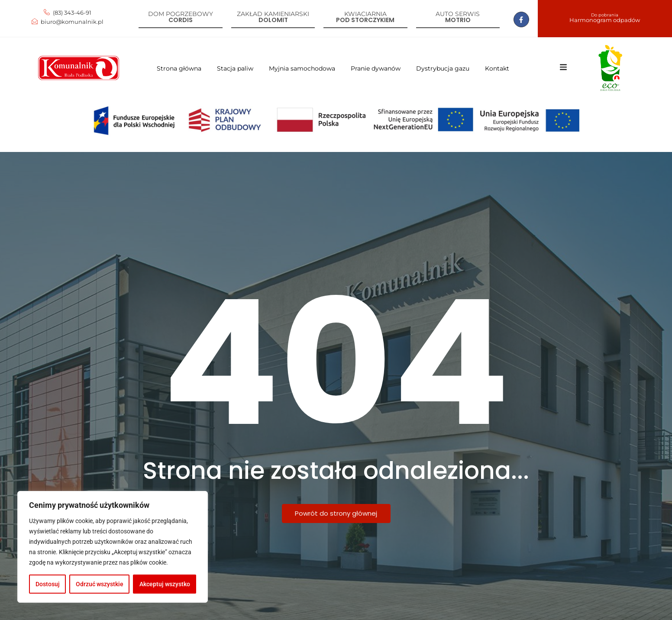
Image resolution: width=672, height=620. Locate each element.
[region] (113, 547)
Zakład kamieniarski (273, 14)
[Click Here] (563, 69)
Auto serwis (458, 14)
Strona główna (179, 68)
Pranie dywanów (376, 68)
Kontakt (497, 68)
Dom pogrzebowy (181, 14)
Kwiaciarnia (365, 14)
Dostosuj (48, 584)
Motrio (458, 20)
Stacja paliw (235, 68)
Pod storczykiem (365, 20)
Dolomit (273, 20)
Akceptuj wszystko (165, 584)
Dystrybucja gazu (443, 68)
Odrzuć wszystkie (100, 584)
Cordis (181, 20)
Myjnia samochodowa (302, 68)
